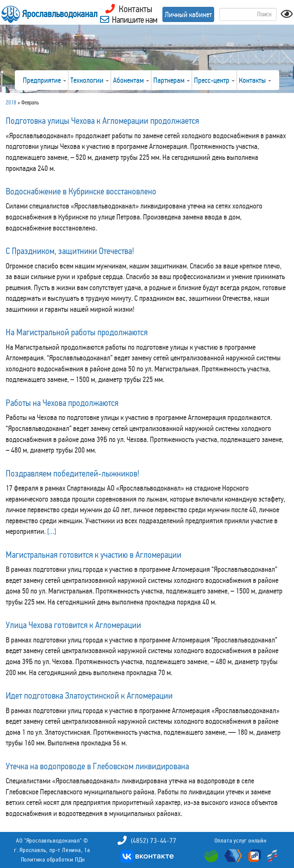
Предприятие (44, 80)
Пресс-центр (214, 80)
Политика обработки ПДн (53, 859)
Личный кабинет (188, 14)
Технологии (90, 80)
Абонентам (131, 80)
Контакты (255, 80)
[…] (52, 531)
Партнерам (172, 80)
